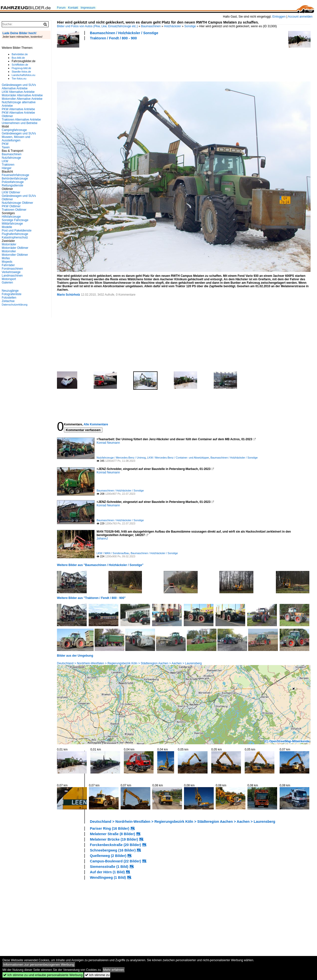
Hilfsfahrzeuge (11, 217)
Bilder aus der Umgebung (75, 656)
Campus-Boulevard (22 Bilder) (115, 861)
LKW (5, 161)
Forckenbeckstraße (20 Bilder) (115, 845)
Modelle (7, 227)
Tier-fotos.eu (19, 78)
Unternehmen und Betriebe (20, 123)
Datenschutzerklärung (15, 305)
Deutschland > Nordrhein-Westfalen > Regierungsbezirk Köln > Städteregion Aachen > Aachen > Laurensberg (129, 663)
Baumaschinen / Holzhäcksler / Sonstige (124, 33)
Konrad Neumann (108, 443)
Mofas (6, 258)
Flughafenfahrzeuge (15, 234)
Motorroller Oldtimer (15, 255)
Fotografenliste (12, 294)
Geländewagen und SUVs (19, 133)
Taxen (6, 147)
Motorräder (9, 244)
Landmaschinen (12, 276)
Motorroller (9, 251)
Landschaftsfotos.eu (23, 75)
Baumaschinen (151, 26)
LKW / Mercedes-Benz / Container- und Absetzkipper (178, 458)
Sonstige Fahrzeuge (15, 220)
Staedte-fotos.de (21, 72)
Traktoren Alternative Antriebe (21, 120)
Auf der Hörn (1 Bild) (107, 872)
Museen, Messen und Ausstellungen (16, 139)
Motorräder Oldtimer (15, 248)
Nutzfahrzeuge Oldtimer (17, 203)
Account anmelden (300, 17)
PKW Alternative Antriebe (18, 109)
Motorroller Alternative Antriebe (22, 99)
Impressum (88, 8)
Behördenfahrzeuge (15, 179)
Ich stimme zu (97, 975)
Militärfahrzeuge (12, 224)
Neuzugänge (10, 291)
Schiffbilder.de (20, 65)
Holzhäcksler (172, 26)
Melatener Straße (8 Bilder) (112, 834)
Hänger (7, 168)
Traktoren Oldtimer (14, 210)
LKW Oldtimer (11, 192)
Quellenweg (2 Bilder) (108, 856)
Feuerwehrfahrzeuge (15, 175)
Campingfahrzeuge (14, 130)
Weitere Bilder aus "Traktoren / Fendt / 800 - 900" (91, 598)
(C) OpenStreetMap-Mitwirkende (287, 741)
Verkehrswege (11, 272)
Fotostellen (9, 298)
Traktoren (8, 165)
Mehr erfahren (114, 970)
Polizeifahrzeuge (13, 182)
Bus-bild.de (18, 58)
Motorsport (9, 279)
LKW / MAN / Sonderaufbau (113, 553)
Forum (61, 8)
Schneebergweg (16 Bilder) (113, 850)
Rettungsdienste (13, 185)
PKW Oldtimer (11, 206)
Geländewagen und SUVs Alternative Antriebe (19, 87)
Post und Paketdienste (17, 231)
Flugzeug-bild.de (21, 68)
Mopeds (7, 262)
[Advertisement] (147, 60)
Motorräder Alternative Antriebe (22, 95)
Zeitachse (8, 301)
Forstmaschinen (12, 269)
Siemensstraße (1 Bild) (109, 867)
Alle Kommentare (96, 424)
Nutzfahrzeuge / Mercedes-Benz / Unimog (121, 458)
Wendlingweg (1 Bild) (108, 877)
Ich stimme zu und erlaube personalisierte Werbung (43, 975)
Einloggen (279, 17)
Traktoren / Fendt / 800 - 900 (113, 38)
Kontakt (73, 8)
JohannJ (102, 539)
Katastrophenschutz (15, 237)
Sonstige (190, 26)
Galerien (7, 283)
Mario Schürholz (68, 295)
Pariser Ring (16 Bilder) (110, 828)
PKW (5, 144)
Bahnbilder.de (20, 54)
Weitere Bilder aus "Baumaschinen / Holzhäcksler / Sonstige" (100, 565)
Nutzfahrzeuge (11, 158)
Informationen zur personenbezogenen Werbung (39, 965)
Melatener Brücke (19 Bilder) (114, 839)
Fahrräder (8, 265)
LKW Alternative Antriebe (18, 92)
